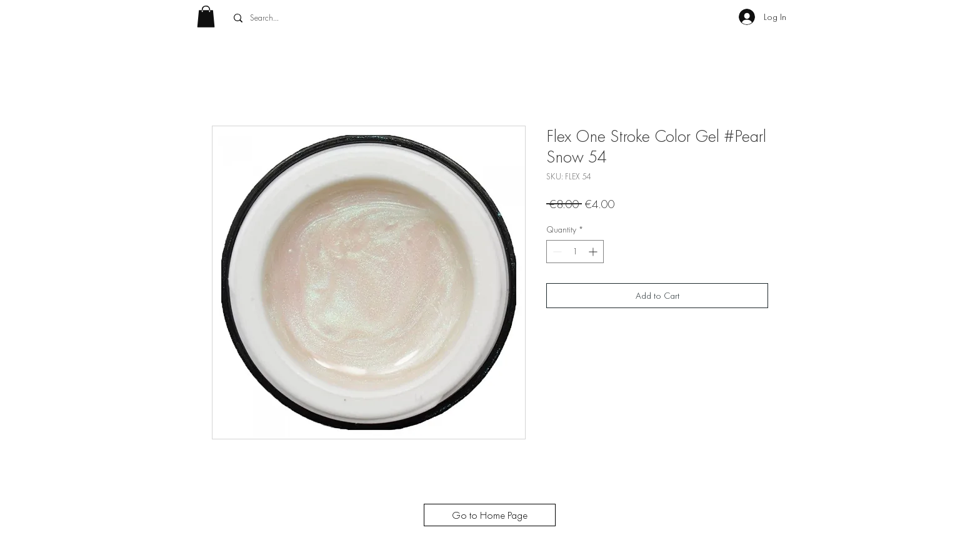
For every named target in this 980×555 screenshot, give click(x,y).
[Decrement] (556, 252)
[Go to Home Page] (490, 515)
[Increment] (594, 252)
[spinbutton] (575, 252)
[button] (206, 17)
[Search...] (320, 18)
